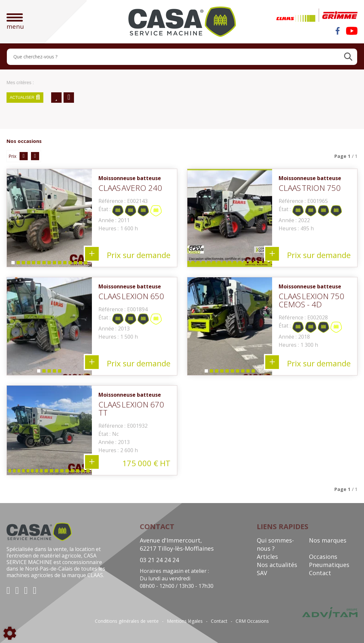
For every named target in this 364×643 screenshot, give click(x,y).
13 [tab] (76, 264)
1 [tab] (12, 264)
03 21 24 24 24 (159, 560)
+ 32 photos (272, 254)
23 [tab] (262, 264)
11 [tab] (66, 264)
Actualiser (25, 98)
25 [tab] (272, 264)
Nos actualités (277, 565)
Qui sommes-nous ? (275, 544)
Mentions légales (185, 621)
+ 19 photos (92, 462)
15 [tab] (87, 264)
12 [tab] (71, 264)
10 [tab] (61, 264)
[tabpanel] (49, 218)
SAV (262, 573)
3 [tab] (23, 264)
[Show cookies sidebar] (10, 633)
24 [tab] (267, 264)
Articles (267, 557)
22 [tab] (256, 264)
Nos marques (328, 540)
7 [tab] (44, 264)
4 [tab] (28, 264)
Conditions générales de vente (127, 621)
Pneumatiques (329, 565)
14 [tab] (81, 264)
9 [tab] (54, 264)
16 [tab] (225, 264)
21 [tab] (251, 264)
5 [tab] (33, 264)
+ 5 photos (92, 362)
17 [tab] (230, 264)
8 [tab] (49, 264)
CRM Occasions (252, 621)
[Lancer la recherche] (348, 57)
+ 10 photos (272, 362)
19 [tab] (241, 264)
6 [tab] (38, 264)
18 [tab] (236, 264)
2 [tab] (18, 264)
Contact (320, 573)
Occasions (323, 557)
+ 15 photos (92, 254)
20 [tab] (246, 264)
